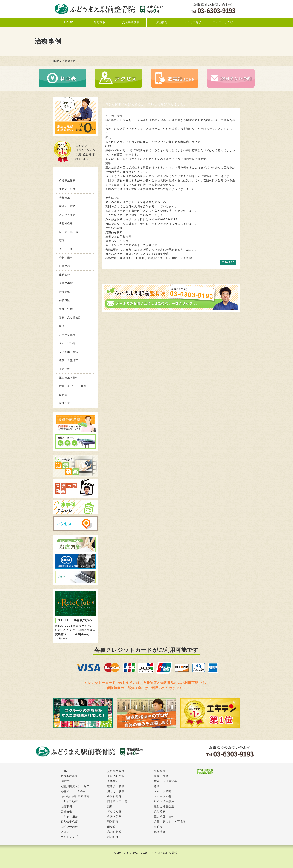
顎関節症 (65, 266)
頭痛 (62, 240)
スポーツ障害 (67, 335)
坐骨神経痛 (66, 223)
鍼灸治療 (65, 403)
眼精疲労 (65, 275)
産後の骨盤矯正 (69, 360)
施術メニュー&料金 (73, 791)
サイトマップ (69, 837)
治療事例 (66, 806)
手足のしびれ (67, 189)
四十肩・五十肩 (69, 232)
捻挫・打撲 (66, 309)
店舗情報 (162, 22)
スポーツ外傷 (67, 343)
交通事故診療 (131, 22)
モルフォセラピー (224, 22)
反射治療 (65, 369)
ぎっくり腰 (66, 249)
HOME (69, 22)
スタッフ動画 (69, 801)
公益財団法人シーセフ (75, 786)
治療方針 (66, 781)
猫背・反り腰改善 (70, 317)
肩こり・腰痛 (67, 215)
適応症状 (100, 22)
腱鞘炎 (63, 395)
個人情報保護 (69, 822)
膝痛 (62, 326)
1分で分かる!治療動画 (75, 796)
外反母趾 (65, 300)
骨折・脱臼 (66, 258)
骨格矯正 (65, 198)
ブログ (65, 832)
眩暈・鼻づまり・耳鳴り (74, 386)
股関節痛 (65, 292)
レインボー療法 (69, 352)
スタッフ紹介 (193, 22)
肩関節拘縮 (66, 283)
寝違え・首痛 (67, 206)
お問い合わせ (69, 827)
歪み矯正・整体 (69, 378)
